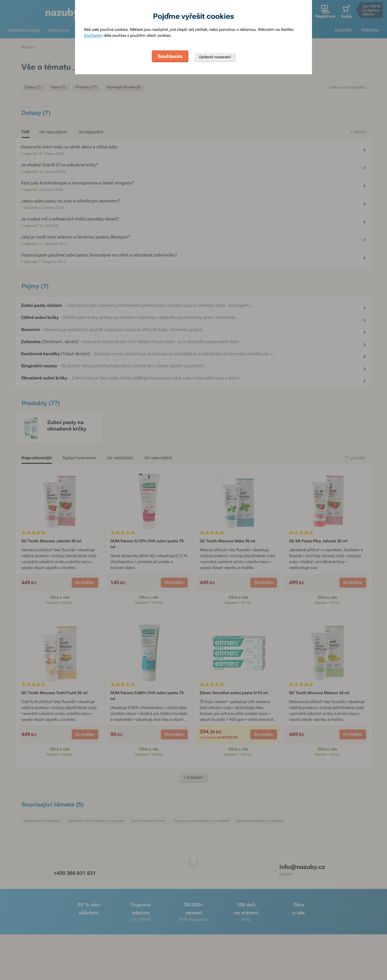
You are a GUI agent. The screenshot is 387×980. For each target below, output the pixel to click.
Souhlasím (93, 35)
